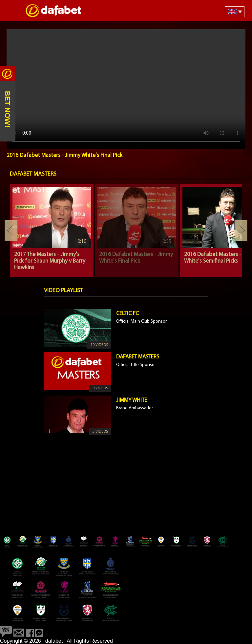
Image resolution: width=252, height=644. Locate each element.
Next (241, 231)
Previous (11, 231)
